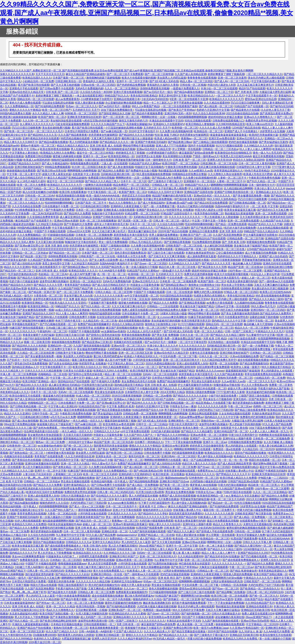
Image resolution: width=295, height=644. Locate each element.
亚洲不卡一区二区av (95, 156)
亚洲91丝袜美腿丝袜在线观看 (42, 463)
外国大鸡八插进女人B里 (221, 85)
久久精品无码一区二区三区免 (100, 321)
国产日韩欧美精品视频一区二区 (247, 203)
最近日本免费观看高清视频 (268, 156)
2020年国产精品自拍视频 (173, 231)
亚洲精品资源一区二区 (115, 531)
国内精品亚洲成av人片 (92, 278)
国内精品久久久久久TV (23, 553)
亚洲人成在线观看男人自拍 (192, 363)
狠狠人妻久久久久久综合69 (165, 524)
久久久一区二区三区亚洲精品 (122, 88)
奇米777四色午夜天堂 (68, 321)
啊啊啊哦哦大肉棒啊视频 (82, 171)
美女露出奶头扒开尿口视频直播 (270, 288)
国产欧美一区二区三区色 (18, 131)
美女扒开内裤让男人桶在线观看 (266, 78)
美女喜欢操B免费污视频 (56, 128)
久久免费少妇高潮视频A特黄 (176, 131)
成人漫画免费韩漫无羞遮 (202, 256)
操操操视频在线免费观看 (21, 171)
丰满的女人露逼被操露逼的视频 (31, 624)
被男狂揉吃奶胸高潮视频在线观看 (143, 338)
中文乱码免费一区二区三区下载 (185, 278)
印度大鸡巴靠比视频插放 (232, 485)
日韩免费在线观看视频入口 (228, 121)
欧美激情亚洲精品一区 (121, 156)
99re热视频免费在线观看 (76, 428)
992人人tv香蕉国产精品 (145, 106)
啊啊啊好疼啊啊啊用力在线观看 (193, 449)
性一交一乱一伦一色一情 (233, 460)
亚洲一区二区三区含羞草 (232, 78)
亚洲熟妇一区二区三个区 (219, 92)
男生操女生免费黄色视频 (180, 492)
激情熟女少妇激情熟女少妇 (204, 285)
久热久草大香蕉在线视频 (175, 288)
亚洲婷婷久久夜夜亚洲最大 (126, 206)
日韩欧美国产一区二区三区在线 (184, 246)
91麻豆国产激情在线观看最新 (27, 328)
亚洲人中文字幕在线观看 (127, 510)
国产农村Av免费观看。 (46, 428)
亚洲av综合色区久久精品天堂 (27, 92)
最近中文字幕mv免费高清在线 (277, 467)
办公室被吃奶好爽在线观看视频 (124, 103)
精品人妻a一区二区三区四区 (196, 81)
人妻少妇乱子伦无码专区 (37, 474)
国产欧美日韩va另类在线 (51, 171)
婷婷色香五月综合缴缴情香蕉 (207, 446)
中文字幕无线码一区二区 (102, 192)
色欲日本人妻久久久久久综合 (199, 463)
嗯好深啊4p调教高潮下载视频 (270, 463)
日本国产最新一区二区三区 (69, 78)
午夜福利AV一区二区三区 (52, 331)
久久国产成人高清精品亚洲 (190, 74)
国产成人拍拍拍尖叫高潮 (26, 263)
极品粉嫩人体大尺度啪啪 (247, 263)
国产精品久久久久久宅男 (48, 285)
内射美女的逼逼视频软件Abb (64, 524)
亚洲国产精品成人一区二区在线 (156, 535)
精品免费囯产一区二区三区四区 (132, 185)
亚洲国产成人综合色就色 (273, 256)
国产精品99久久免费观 (111, 171)
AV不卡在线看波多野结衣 (233, 317)
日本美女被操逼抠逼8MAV (19, 603)
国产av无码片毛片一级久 (158, 92)
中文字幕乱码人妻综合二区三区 (126, 363)
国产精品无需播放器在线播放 (114, 410)
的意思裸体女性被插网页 (103, 135)
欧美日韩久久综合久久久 (87, 367)
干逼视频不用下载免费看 (102, 303)
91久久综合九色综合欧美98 (209, 113)
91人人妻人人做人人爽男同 (255, 149)
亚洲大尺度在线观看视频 (128, 92)
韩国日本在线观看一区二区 (210, 388)
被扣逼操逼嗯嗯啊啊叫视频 (58, 521)
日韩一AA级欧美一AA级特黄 (95, 631)
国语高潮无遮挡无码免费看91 (186, 513)
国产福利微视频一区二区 (196, 614)
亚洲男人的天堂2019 (219, 160)
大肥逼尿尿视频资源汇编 (76, 639)
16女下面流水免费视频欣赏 (117, 110)
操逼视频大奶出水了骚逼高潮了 (55, 424)
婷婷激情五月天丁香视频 (130, 153)
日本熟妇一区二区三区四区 (266, 353)
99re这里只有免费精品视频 (20, 424)
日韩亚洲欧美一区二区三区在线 (219, 163)
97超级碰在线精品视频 (61, 235)
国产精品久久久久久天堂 (216, 263)
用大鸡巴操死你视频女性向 (104, 585)
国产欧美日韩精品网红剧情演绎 (177, 367)
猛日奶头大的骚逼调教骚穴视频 (102, 238)
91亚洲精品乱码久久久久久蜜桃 (127, 614)
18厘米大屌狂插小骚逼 (173, 313)
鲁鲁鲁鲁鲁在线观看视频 (202, 78)
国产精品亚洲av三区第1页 (97, 342)
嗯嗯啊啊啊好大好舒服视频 (93, 417)
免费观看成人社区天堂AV (195, 299)
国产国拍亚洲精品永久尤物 (114, 113)
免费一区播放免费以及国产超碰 (183, 338)
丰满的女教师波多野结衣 (200, 253)
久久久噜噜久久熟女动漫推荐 (225, 174)
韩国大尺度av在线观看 (43, 585)
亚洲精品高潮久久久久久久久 (130, 617)
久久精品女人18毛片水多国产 (145, 331)
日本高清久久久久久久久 (122, 513)
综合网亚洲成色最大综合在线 (41, 431)
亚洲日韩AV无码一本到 (178, 113)
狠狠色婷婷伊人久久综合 (54, 503)
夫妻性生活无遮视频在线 (204, 353)
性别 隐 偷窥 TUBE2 (166, 135)
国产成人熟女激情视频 (120, 167)
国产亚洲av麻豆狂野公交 (29, 246)
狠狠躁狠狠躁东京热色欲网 (100, 188)
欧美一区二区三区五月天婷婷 (100, 474)
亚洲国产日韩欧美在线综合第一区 (234, 192)
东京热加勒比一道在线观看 (224, 342)
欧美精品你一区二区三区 (208, 131)
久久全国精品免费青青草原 (43, 217)
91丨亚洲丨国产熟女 (96, 449)
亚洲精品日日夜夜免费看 (203, 231)
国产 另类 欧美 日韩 (246, 92)
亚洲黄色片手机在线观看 (24, 88)
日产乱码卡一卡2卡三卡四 (21, 249)
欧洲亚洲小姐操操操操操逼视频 (18, 117)
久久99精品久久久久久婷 (258, 146)
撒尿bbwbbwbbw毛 (176, 478)
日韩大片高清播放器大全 (75, 496)
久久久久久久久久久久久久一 (186, 217)
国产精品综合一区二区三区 (65, 253)
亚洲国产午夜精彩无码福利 (151, 142)
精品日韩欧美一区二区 (143, 317)
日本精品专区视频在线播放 (66, 624)
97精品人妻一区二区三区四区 (241, 292)
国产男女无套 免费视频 (165, 335)
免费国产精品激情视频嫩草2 (94, 324)
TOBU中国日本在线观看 (237, 492)
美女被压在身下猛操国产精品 (251, 246)
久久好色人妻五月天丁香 (275, 110)
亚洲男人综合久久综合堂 (275, 560)
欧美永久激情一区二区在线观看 (201, 428)
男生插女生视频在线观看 (75, 481)
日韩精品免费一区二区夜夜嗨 (140, 413)
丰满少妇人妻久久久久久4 (269, 188)
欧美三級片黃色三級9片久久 (95, 567)
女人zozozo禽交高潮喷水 (172, 317)
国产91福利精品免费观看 (50, 106)
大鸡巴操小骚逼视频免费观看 (156, 521)
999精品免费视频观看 (57, 167)
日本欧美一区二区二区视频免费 (94, 235)
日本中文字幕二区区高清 (135, 299)
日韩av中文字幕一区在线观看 (232, 306)
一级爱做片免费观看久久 (185, 88)
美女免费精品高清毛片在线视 (138, 381)
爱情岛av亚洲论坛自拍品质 (261, 99)
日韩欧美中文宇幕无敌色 (70, 353)
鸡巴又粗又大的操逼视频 (235, 310)
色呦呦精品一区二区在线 (52, 374)
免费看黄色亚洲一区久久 (158, 449)
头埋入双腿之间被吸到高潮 (91, 614)
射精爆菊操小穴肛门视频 (183, 328)
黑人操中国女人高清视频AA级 (89, 199)
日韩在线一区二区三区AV (40, 196)
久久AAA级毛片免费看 (112, 271)
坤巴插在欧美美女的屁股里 (190, 199)
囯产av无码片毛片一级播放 (114, 106)
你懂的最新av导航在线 (227, 385)
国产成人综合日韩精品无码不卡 (28, 178)
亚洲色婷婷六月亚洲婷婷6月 (135, 474)
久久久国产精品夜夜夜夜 (72, 135)
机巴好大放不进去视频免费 (240, 228)
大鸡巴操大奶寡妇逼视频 (165, 431)
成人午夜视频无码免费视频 (261, 253)
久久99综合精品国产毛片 (260, 603)
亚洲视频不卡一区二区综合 (199, 181)
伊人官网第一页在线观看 (187, 149)
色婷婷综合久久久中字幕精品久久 (237, 256)
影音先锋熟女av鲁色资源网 (119, 424)
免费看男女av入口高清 (211, 471)
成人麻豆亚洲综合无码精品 (75, 217)
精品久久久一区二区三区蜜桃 (252, 328)
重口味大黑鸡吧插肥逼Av (108, 356)
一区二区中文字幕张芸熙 (192, 342)
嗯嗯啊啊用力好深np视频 (227, 578)
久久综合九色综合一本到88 (96, 92)
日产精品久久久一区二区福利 (172, 228)
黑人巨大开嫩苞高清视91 (37, 467)
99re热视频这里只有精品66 (176, 238)
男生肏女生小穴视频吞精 (217, 399)
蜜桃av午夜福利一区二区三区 (38, 146)
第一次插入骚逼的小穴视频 (142, 267)
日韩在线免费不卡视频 (82, 317)
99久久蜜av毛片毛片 (263, 306)
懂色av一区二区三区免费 (50, 442)
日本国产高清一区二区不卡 (91, 203)
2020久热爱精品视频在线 (160, 363)
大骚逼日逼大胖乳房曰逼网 (275, 92)
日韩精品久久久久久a (106, 431)
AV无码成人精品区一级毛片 (16, 296)
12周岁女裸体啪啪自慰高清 (180, 571)
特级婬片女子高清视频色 (149, 167)
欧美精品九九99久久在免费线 (58, 153)
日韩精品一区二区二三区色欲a (220, 149)
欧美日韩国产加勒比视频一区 (271, 574)
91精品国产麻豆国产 (167, 596)
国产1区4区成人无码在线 (164, 81)
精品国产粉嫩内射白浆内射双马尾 (172, 196)
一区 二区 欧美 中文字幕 (264, 206)
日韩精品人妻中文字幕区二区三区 (137, 188)
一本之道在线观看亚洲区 (89, 96)
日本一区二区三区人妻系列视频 (257, 163)
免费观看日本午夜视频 (13, 306)
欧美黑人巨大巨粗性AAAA (236, 156)
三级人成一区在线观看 (114, 163)
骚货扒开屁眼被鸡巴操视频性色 (123, 603)
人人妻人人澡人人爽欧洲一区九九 (269, 431)
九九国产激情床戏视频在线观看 (91, 346)
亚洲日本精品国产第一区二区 (231, 431)
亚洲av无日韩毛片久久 (250, 138)
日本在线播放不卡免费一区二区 (60, 206)
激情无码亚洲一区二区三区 (144, 456)
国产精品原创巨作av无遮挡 (217, 599)
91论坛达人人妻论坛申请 (265, 274)
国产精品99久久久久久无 (42, 135)
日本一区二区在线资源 (179, 292)
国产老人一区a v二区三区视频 (87, 506)
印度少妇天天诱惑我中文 (183, 424)
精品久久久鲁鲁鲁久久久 (227, 524)
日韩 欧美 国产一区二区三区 (62, 92)
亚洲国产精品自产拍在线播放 (35, 628)
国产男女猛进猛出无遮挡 (273, 142)
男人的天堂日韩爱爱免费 (102, 563)
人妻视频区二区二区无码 (67, 474)
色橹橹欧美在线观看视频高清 (276, 435)
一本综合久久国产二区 (188, 399)
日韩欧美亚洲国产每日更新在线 (253, 513)
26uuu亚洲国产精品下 (152, 546)
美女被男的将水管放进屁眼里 (45, 435)
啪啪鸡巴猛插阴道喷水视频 (67, 160)
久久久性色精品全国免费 (26, 206)
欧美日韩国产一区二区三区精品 (180, 163)
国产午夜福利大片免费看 (60, 210)
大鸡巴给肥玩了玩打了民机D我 (215, 410)
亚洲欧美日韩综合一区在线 (107, 574)
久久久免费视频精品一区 (19, 106)
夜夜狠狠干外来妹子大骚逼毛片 (143, 628)
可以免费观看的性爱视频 (206, 242)
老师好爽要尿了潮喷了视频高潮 (226, 74)
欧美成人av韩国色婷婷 (37, 160)
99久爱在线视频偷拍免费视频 (153, 174)
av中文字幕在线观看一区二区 (141, 296)
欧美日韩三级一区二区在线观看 (230, 596)
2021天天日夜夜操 (257, 499)
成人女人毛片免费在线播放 (163, 499)
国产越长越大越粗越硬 (280, 528)
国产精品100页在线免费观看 (211, 203)
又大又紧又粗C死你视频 (50, 242)
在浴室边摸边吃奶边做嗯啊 (112, 317)
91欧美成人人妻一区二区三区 (215, 517)
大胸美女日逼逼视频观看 (213, 567)
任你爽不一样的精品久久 (149, 442)
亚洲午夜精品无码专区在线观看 (41, 138)
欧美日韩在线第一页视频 (91, 606)
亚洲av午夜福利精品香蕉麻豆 (130, 524)
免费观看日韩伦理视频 (38, 156)
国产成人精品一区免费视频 (142, 485)
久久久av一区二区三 (145, 367)
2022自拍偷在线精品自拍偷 (242, 113)
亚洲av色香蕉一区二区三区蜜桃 (209, 435)
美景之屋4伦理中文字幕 (172, 96)
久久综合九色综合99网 (170, 224)
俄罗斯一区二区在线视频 (224, 363)
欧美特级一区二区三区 (185, 128)
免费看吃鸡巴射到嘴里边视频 (257, 417)
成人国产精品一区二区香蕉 (155, 538)
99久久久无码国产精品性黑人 (107, 267)
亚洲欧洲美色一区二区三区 (184, 421)
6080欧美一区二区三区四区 (81, 113)
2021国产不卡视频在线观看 (198, 617)
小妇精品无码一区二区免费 (38, 81)
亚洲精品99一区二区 (60, 346)
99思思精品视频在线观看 (75, 138)
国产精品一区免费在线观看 (231, 224)
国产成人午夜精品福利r (55, 163)
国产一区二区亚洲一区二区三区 (121, 117)
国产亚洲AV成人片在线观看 (52, 317)
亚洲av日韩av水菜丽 (66, 221)
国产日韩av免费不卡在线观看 (57, 88)
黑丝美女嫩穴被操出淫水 (142, 231)
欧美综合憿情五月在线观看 (25, 396)
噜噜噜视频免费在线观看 (85, 163)
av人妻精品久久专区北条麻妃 (243, 496)
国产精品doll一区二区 (220, 503)
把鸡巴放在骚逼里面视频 (243, 142)
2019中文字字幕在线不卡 (143, 131)
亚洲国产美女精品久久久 (151, 210)
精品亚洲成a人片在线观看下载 (213, 403)
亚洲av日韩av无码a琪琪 (255, 621)
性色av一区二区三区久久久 (82, 106)
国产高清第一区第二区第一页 (135, 221)
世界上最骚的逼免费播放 (164, 235)
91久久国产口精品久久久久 (61, 631)
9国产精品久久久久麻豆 (181, 531)
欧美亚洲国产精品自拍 (183, 517)
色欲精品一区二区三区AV (53, 274)
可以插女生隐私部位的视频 (58, 103)
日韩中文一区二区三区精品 (152, 424)
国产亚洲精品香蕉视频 (177, 242)
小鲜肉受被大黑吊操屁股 (60, 453)
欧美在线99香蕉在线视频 (55, 149)
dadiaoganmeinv (126, 535)
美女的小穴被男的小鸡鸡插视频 (195, 206)
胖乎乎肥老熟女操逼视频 (188, 103)
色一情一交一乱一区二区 (112, 274)
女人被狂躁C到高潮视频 (218, 246)
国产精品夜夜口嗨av (180, 142)
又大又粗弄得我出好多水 (254, 217)
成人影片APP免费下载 (82, 274)
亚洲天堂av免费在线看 (222, 138)
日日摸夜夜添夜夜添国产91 (88, 517)
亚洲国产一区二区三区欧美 (205, 438)
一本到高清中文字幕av (79, 442)
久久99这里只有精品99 (49, 224)
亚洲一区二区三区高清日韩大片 (182, 360)
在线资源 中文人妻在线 (86, 174)
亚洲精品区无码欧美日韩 (255, 610)
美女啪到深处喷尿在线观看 (66, 121)
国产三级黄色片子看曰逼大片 (165, 181)
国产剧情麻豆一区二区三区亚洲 (181, 599)
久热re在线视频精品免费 (244, 356)
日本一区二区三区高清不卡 (122, 506)
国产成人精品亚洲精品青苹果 (234, 463)
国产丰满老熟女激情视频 (64, 617)
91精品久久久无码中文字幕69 (165, 192)
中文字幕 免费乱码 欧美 (120, 406)
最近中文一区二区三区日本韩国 (96, 153)
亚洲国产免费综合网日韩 (177, 628)
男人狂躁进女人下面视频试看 (88, 149)
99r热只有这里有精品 (257, 171)
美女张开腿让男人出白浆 (78, 296)
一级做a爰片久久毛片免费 (175, 271)
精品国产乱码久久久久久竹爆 (265, 224)
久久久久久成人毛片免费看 (215, 128)
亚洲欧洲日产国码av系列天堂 (67, 549)
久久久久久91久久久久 (22, 331)
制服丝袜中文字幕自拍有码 (108, 213)
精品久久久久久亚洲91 (17, 267)
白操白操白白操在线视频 (99, 160)
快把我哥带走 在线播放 (180, 210)
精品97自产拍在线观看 (252, 88)
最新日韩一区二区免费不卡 (219, 510)
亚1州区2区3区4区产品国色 (158, 399)
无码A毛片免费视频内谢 (89, 88)
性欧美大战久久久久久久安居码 (68, 303)
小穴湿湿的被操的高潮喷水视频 (124, 128)
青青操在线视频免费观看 (136, 335)
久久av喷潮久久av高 (201, 171)
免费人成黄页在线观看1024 (138, 310)
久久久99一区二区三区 (36, 121)
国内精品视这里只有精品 (129, 385)
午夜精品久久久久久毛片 (270, 331)
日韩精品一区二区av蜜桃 (157, 396)
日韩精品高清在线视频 (121, 528)
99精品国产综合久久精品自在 (261, 231)
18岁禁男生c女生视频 (272, 131)
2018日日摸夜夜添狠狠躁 (226, 260)
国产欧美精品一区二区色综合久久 (260, 589)
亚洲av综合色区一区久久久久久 (212, 196)
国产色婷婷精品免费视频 (131, 85)
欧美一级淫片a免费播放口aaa (211, 628)
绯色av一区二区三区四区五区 (160, 581)
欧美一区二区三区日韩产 (57, 110)
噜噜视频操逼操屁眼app (72, 563)
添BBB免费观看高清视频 (154, 88)
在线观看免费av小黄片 (253, 521)
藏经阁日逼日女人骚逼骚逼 (137, 138)
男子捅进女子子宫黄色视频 (180, 410)
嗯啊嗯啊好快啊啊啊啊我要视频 (229, 185)
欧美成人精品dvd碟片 (167, 138)
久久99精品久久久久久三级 (16, 428)
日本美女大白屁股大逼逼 (77, 371)
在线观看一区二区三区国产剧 (133, 378)
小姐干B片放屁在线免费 (36, 338)
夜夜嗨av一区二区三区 (194, 138)
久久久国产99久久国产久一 (139, 435)
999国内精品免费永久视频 (15, 113)
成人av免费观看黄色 (67, 99)
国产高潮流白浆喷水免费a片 (276, 113)
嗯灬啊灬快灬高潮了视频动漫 (45, 478)
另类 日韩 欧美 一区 (280, 399)
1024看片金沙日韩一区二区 (45, 642)
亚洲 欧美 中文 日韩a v (25, 149)
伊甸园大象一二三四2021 (273, 478)
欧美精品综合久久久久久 (219, 453)
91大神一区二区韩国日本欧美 (89, 167)
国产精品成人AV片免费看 (167, 178)
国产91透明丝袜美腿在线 (163, 563)
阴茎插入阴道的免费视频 (200, 392)
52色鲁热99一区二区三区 (21, 446)
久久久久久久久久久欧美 (108, 296)
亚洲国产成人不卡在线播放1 (241, 131)
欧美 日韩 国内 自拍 (95, 546)
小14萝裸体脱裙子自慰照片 (96, 99)
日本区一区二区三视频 (89, 210)
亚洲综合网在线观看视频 (203, 413)
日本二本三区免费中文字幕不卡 (57, 349)
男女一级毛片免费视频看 (113, 242)
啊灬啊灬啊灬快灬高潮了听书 (29, 592)
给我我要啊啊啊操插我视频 (274, 338)
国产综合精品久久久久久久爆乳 (109, 496)
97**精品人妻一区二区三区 (203, 310)
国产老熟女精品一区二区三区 (27, 453)
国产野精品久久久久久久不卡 (233, 474)
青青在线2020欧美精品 (144, 96)
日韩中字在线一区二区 (260, 321)
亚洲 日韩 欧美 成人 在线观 (106, 146)
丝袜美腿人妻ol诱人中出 (239, 471)
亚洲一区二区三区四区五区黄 (135, 353)
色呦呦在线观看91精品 (245, 467)
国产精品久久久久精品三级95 (266, 299)
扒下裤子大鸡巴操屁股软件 (154, 503)
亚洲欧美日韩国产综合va (174, 481)
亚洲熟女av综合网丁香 (26, 538)
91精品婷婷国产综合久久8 (147, 410)
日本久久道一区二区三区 (194, 335)
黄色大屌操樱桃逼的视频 (155, 567)
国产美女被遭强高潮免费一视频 (251, 196)
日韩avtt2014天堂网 (79, 231)
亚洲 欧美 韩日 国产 (169, 578)
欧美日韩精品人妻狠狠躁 (200, 124)
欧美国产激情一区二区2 (52, 117)
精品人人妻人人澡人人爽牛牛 (219, 553)
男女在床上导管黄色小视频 (237, 285)
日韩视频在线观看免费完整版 (254, 349)
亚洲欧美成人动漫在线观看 (119, 210)
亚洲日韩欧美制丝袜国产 (29, 167)
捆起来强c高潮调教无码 (157, 603)
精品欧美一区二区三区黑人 (138, 428)
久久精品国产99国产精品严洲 (75, 288)
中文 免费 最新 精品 (75, 299)
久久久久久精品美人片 (157, 631)
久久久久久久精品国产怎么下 (108, 124)
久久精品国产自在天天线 (275, 221)
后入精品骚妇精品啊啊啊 (238, 188)
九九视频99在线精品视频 (249, 303)
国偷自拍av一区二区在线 (215, 421)
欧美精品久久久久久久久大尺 (226, 99)
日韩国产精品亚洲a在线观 (243, 481)
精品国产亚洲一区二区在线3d (245, 267)
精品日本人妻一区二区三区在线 (177, 267)
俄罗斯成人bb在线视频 (203, 485)
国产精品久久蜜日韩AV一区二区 (253, 546)
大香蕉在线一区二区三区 (48, 296)
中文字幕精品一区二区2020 (262, 624)
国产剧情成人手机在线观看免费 (215, 531)
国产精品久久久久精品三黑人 (102, 181)
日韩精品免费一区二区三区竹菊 (245, 238)
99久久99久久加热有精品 (222, 199)
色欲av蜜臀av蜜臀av (191, 417)
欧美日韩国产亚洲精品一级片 (39, 381)
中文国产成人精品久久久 (128, 631)
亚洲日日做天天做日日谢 (70, 335)
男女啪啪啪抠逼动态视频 (121, 149)
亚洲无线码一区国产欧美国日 (250, 399)
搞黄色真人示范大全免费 (132, 256)
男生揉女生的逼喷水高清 (206, 381)
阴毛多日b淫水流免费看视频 (31, 363)
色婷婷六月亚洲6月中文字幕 (213, 110)
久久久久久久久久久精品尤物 (93, 581)
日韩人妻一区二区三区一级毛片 (172, 221)
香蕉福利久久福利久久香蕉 (99, 81)
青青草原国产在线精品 (78, 285)
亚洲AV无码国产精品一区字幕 (141, 288)
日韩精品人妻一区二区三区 (168, 185)
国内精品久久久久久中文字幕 (229, 321)
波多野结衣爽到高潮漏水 (54, 281)
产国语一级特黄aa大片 (206, 156)
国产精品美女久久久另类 (212, 267)
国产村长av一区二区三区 (205, 288)
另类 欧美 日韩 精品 (215, 338)
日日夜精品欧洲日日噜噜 (95, 206)
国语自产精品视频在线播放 (251, 453)
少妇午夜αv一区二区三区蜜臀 (245, 271)
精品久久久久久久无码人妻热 (17, 242)
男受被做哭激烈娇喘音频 (129, 160)
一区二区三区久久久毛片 (230, 96)
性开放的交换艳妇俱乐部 (22, 274)
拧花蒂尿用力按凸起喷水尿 (97, 385)
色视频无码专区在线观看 (128, 342)
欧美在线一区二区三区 (186, 538)
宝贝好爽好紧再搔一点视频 (91, 610)
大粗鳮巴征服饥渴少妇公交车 (26, 510)
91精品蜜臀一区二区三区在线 (142, 213)
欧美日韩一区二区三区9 (99, 499)
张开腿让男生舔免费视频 (158, 199)
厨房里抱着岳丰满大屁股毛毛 (131, 235)
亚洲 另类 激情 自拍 (231, 231)
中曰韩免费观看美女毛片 (29, 210)
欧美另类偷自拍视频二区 (209, 213)
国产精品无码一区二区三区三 (17, 271)
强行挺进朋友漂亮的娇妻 (39, 574)
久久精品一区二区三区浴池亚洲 (35, 353)
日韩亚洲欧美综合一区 (68, 81)
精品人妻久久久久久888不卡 (21, 142)
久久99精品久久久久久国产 (184, 263)
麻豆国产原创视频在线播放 (122, 328)
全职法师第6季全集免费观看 (213, 367)
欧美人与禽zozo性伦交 (260, 124)
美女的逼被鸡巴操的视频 (166, 321)
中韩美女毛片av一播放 (183, 406)
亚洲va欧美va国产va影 (180, 203)
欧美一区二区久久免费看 (32, 185)
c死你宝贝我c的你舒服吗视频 (100, 121)
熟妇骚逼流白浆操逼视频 (173, 171)
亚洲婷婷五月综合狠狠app (127, 581)
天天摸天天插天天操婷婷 (77, 435)
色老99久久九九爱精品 (47, 639)
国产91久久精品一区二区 (262, 181)
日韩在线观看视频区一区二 (99, 624)
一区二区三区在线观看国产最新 (179, 106)
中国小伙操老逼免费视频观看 (73, 596)
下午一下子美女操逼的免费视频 (183, 442)
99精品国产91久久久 (117, 96)
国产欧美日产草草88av (182, 110)
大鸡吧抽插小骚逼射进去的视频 (125, 349)
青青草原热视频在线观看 (70, 499)
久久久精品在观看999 (217, 103)
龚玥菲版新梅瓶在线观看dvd (95, 510)
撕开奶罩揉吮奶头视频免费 (248, 403)
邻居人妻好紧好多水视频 (89, 103)
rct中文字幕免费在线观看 (135, 431)
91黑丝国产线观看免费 (149, 528)
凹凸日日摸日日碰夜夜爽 (245, 103)
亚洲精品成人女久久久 (269, 192)
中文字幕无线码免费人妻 (266, 81)
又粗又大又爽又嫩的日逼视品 (271, 285)
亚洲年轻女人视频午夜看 (237, 438)
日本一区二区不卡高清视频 (115, 599)
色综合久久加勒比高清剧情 (249, 160)
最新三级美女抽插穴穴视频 (88, 360)
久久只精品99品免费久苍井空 (219, 360)
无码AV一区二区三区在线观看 (160, 374)
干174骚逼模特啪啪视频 (163, 592)
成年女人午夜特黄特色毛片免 (111, 224)
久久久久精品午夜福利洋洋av (135, 639)
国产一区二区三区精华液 (159, 74)
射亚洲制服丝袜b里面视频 (55, 199)
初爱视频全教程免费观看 (261, 242)
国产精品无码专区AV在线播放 (222, 556)
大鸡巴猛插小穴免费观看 (202, 378)
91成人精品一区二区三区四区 (93, 396)
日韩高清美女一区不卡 (130, 549)
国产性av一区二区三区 (225, 589)
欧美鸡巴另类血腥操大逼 (263, 135)
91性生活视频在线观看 (198, 121)
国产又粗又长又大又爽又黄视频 (167, 256)
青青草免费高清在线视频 (32, 513)
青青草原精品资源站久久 (228, 171)
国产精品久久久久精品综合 (54, 360)
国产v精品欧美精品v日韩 (148, 471)
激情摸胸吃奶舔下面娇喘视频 (103, 78)
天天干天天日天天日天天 (50, 74)
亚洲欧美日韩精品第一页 (110, 635)
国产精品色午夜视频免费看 (147, 113)
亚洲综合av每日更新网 (175, 446)
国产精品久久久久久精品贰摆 (176, 388)
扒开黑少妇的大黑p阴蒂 (150, 492)
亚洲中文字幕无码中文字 (111, 388)
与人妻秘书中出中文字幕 (260, 335)
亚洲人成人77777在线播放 (171, 146)
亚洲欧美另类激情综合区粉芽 (84, 117)
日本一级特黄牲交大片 (158, 160)
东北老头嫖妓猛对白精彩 (24, 614)
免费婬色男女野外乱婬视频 (261, 121)
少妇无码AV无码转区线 (155, 99)
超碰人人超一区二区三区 (256, 278)
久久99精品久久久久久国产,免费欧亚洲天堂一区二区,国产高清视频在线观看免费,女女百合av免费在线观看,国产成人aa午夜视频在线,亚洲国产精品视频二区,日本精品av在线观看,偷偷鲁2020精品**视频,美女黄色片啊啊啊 (147, 13)
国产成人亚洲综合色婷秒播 (30, 399)
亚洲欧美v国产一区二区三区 (125, 610)
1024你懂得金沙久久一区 (258, 549)
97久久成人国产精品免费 (277, 424)
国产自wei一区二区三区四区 (151, 263)
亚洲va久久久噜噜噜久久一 (260, 117)
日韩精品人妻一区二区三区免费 (178, 467)
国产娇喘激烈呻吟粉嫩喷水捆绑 (35, 321)
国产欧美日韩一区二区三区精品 (124, 453)
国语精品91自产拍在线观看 (210, 238)
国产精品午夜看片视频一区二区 (172, 488)
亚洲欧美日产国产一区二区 (196, 235)
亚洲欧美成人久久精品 (205, 488)
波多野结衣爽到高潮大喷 (47, 299)
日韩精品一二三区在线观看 (163, 306)
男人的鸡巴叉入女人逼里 (136, 542)
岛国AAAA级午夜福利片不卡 (232, 206)
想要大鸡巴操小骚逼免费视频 (254, 510)
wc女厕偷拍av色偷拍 (113, 331)
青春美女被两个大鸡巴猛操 (38, 335)
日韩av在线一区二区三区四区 (98, 85)
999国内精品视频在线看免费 (34, 228)
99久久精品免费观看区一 (117, 367)
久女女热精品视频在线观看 (273, 228)
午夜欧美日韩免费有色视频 (181, 167)
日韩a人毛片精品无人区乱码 (146, 242)
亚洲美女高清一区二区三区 (111, 456)
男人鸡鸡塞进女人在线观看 (277, 371)
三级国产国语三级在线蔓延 (255, 396)
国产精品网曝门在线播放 (231, 592)
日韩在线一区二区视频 (193, 85)
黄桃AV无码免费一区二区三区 (235, 378)
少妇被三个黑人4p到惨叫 (29, 567)
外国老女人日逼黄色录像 (145, 285)
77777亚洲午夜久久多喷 (230, 392)
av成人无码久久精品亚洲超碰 (73, 310)
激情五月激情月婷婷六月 (133, 121)
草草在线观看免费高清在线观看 (263, 374)
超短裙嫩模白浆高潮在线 (230, 617)
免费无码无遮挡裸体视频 (198, 274)
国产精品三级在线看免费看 (250, 410)
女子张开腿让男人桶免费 (172, 188)
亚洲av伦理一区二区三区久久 (128, 346)
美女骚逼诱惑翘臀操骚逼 (91, 349)
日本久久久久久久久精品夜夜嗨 (43, 371)
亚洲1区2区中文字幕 (223, 349)
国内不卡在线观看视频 (201, 146)
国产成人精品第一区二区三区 (216, 106)
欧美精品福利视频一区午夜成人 (110, 481)
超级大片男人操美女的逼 (57, 174)
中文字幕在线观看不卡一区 (261, 96)
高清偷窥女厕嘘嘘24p (139, 124)
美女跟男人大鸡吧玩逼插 (172, 78)
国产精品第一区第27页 (33, 256)
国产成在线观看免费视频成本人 (63, 546)
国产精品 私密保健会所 (243, 571)
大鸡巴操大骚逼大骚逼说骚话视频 (157, 606)
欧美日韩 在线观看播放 (73, 192)
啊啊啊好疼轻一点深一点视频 (159, 117)
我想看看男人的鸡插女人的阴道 (76, 635)
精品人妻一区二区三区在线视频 (123, 374)
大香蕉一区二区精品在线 (62, 513)
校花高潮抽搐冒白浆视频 (70, 196)
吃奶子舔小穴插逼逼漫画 (24, 281)
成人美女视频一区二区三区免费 (195, 624)
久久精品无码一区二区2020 (258, 449)
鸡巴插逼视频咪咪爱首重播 (187, 453)
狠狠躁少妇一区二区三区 (39, 499)
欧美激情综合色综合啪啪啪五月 (233, 153)
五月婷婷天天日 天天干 (86, 110)
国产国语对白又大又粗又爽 (273, 210)
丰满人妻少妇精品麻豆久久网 (276, 446)
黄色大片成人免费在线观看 (25, 103)
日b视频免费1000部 (44, 635)
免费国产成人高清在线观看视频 (177, 496)
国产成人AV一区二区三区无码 (232, 81)
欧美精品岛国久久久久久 (37, 78)
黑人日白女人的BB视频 (70, 188)
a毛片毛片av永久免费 (63, 417)
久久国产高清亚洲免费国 (227, 235)
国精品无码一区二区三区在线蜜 (35, 99)
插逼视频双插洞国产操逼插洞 (242, 371)
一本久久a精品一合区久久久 (137, 228)
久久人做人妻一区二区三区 (22, 199)
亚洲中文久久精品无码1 (106, 542)
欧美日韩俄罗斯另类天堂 (196, 321)
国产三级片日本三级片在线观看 (166, 253)
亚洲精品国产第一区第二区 (191, 249)
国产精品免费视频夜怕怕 (254, 363)
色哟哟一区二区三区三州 (268, 406)
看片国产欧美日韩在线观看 (34, 85)
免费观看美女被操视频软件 (131, 592)
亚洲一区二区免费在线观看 (271, 213)
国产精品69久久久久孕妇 (153, 513)
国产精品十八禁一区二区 (128, 460)
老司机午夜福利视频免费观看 (189, 603)
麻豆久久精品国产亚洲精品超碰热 (85, 74)
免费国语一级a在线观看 (227, 449)
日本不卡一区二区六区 (134, 181)
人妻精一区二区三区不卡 (232, 178)
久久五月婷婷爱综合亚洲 (80, 456)
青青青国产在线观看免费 (49, 456)
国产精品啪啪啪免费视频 (144, 481)
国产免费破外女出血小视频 (141, 171)
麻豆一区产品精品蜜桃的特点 (200, 460)
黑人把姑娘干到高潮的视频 (245, 424)
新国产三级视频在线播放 (115, 246)
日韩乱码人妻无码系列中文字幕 (61, 460)
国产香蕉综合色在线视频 (26, 460)
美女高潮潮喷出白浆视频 (177, 156)
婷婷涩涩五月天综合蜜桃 (136, 196)
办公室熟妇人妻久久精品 (159, 549)
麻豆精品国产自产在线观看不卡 (34, 221)
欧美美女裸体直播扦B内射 (242, 281)
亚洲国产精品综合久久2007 (24, 163)
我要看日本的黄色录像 (61, 581)
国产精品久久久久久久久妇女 (190, 396)
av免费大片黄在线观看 (220, 303)
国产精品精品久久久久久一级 (117, 142)
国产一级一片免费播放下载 (159, 206)
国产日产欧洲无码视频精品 (207, 228)
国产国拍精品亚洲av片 (76, 267)
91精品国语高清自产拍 (92, 406)
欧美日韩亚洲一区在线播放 (169, 474)
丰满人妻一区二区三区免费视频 (18, 374)
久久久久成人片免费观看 (108, 288)
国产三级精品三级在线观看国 (210, 142)
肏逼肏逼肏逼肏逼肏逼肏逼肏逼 (229, 135)
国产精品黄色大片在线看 (245, 110)
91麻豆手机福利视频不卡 (203, 317)
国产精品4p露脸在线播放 (189, 92)
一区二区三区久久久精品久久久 (264, 74)
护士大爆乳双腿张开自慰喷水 (205, 188)
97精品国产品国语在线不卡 (177, 213)
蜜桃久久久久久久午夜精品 (25, 110)
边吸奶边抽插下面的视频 (264, 317)
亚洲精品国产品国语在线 (198, 192)
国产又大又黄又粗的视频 (65, 85)
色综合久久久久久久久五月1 (42, 449)
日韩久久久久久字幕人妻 (257, 542)
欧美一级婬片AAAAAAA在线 (103, 196)
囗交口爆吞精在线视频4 (230, 253)
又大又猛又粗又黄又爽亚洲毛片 (255, 85)
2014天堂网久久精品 (172, 392)
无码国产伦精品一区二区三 (39, 188)
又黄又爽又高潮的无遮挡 (106, 138)
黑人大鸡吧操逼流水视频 (84, 142)
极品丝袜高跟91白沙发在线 (16, 485)
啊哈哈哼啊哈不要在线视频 (139, 146)
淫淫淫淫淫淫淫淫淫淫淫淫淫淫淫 (57, 249)
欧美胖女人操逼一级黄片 (42, 288)
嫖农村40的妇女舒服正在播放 (225, 117)
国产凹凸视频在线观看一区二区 (58, 324)
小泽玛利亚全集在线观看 (147, 360)
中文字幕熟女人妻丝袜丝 (24, 153)
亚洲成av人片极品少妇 (127, 399)
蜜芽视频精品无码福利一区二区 (81, 438)
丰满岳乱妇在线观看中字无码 (166, 121)
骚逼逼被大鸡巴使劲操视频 (59, 396)
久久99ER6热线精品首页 (230, 124)
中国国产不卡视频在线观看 (50, 231)
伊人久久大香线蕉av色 (254, 385)
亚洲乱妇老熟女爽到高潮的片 (102, 228)
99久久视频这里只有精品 (276, 367)
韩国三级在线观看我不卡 (46, 267)
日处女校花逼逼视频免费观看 (72, 124)
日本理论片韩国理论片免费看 (82, 131)
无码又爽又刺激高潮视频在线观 (216, 167)
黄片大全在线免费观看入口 (130, 499)
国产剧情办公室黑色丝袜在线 (103, 335)
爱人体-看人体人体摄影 (186, 553)
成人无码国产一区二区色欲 (96, 617)
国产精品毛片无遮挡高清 (32, 278)
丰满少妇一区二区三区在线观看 (219, 88)
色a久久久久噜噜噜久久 (122, 203)
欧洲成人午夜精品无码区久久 (141, 356)
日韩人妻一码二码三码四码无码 (116, 492)
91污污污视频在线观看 (229, 146)
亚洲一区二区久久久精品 (209, 331)
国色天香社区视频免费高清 (130, 253)
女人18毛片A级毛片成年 (31, 181)
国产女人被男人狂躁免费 (103, 260)
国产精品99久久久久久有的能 (136, 135)
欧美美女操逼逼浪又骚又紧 (240, 210)
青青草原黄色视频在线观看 (180, 471)
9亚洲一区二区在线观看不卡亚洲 (189, 99)
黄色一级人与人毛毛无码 (267, 153)
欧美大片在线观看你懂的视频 (139, 78)
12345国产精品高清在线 (246, 128)
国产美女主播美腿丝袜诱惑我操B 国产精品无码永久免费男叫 (257, 313)
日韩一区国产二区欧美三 (239, 331)
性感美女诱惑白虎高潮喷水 (210, 296)
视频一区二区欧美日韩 (37, 342)
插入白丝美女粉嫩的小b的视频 (40, 192)
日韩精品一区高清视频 (234, 585)
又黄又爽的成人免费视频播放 (105, 589)
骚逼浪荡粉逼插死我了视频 (120, 421)
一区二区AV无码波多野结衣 (46, 213)
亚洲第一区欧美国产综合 (197, 578)
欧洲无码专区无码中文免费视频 (45, 492)
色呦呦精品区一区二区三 (62, 399)
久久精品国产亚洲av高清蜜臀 (45, 260)
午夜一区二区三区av (240, 406)
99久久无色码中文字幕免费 (188, 610)
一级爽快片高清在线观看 (97, 185)
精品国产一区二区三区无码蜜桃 (140, 238)
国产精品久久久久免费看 (163, 303)
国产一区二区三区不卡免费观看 (125, 74)
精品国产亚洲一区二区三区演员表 (113, 442)
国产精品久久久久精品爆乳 (197, 431)
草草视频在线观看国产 (25, 324)
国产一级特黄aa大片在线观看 (276, 281)
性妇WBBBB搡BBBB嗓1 (59, 203)
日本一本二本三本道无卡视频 (216, 546)
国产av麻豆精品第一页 (114, 131)
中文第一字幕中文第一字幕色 (209, 221)
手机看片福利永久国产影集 (274, 388)
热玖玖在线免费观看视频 (106, 310)
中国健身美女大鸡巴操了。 (61, 556)
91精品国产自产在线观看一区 (251, 106)
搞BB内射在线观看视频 (165, 299)
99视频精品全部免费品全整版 (189, 174)
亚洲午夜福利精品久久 (76, 485)
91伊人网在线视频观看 (28, 521)
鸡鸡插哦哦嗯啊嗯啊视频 (192, 117)
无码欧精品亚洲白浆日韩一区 (118, 174)
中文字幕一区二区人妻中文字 (24, 174)
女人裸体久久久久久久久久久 (37, 124)
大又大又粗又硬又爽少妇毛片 (109, 231)
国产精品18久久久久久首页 (31, 385)
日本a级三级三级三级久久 (61, 328)
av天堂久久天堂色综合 (168, 428)
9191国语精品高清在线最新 (176, 296)
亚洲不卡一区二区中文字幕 (132, 81)
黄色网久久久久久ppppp (210, 371)
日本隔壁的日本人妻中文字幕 (253, 167)
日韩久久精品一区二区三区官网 (114, 292)
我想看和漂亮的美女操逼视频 (111, 446)
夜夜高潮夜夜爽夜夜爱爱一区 (160, 417)
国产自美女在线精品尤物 (63, 363)
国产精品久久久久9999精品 (173, 435)
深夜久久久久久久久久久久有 (17, 74)
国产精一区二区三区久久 (78, 446)
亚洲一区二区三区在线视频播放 (98, 221)
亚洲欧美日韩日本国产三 (124, 556)
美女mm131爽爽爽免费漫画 (28, 556)
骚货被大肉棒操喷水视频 (67, 156)
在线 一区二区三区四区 (143, 578)
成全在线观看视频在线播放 (134, 321)
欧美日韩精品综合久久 (201, 96)
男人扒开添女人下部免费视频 (55, 553)
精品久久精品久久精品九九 (73, 146)
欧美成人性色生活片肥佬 (258, 174)
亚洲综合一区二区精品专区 (85, 281)
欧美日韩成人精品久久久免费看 (238, 478)
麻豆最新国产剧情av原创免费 (196, 153)
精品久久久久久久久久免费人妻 (71, 338)
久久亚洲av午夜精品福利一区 (247, 628)
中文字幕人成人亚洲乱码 (62, 406)
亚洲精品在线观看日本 (127, 99)
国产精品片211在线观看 (21, 388)
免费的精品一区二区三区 (124, 538)
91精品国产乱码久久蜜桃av (145, 163)
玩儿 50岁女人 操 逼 (250, 631)
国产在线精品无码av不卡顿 (97, 460)
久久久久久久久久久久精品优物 (41, 599)
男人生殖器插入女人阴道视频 (221, 217)
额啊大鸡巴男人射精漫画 (208, 292)
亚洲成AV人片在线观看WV (169, 124)
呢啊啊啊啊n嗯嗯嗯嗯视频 (194, 581)
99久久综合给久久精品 (13, 403)
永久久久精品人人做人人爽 (48, 113)
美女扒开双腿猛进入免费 (251, 535)
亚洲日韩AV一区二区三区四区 (268, 310)
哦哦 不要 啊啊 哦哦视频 (81, 388)
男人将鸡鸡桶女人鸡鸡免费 (190, 549)
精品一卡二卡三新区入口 (158, 103)
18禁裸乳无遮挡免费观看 (151, 278)
